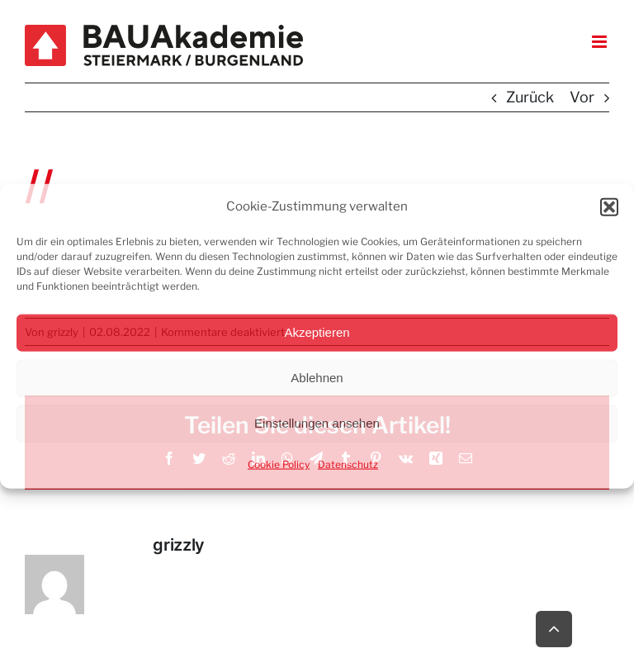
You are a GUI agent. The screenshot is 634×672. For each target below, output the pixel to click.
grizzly (179, 545)
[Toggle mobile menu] (601, 42)
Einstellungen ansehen (317, 423)
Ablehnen (317, 378)
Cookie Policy (279, 464)
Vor (582, 97)
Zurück (530, 97)
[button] (609, 207)
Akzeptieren (317, 332)
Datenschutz (348, 464)
